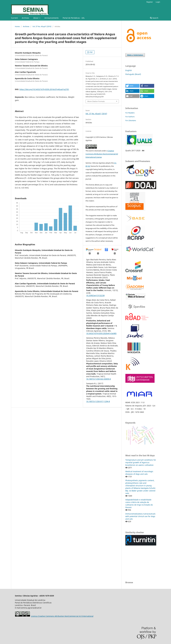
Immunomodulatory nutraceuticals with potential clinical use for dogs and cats (140, 516)
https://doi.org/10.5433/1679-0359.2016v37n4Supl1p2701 (44, 89)
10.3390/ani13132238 (95, 295)
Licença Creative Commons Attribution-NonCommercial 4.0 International (62, 616)
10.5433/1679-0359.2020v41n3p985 (101, 333)
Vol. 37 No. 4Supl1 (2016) (42, 26)
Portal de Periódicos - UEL (74, 18)
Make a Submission (135, 55)
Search (154, 18)
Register (150, 2)
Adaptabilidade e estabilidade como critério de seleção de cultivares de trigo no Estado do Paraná (139, 503)
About (36, 18)
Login (158, 2)
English (129, 70)
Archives (26, 18)
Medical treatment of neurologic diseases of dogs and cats (139, 473)
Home (17, 26)
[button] (132, 86)
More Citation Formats (96, 101)
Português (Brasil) (133, 74)
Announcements (52, 18)
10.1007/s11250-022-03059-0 (99, 379)
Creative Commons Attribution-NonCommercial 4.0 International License (102, 154)
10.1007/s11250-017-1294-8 (98, 401)
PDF (91, 52)
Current (14, 18)
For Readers (130, 113)
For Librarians (131, 120)
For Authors (130, 117)
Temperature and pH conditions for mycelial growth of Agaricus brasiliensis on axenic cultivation (141, 462)
